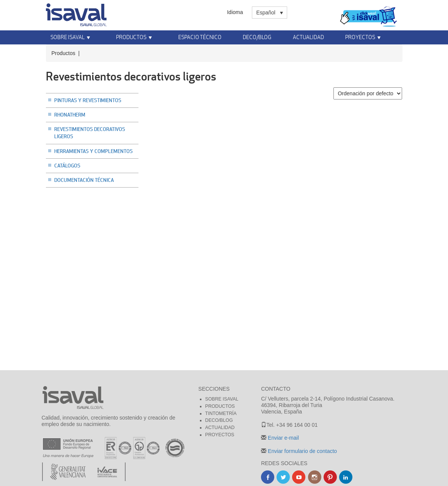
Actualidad (308, 37)
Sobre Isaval (68, 37)
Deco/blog (219, 420)
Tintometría (221, 413)
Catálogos (67, 166)
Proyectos (360, 37)
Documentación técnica (84, 180)
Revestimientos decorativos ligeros (90, 133)
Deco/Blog (257, 37)
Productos (131, 37)
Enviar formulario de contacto (302, 451)
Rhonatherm (70, 115)
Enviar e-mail (283, 438)
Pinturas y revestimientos (88, 100)
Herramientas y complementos (94, 151)
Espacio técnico (200, 37)
